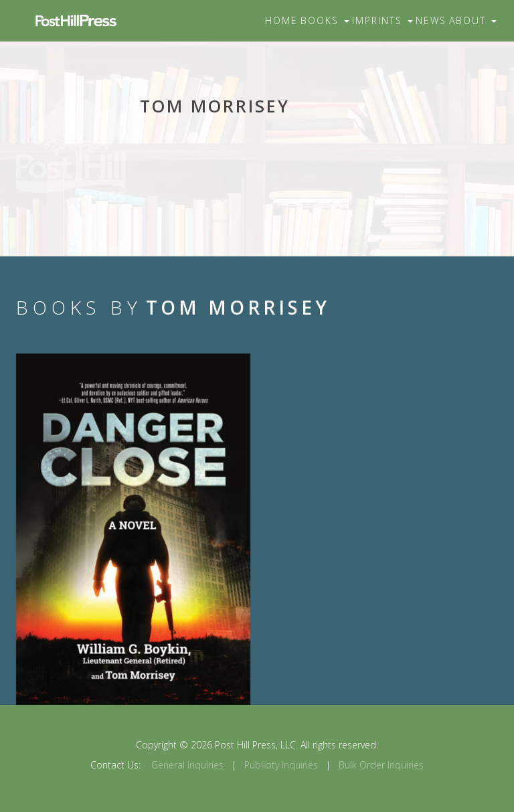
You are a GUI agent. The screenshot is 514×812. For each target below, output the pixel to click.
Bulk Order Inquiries (381, 765)
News (431, 20)
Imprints (382, 20)
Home (281, 20)
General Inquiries (187, 765)
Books (325, 20)
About (473, 20)
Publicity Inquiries (281, 765)
